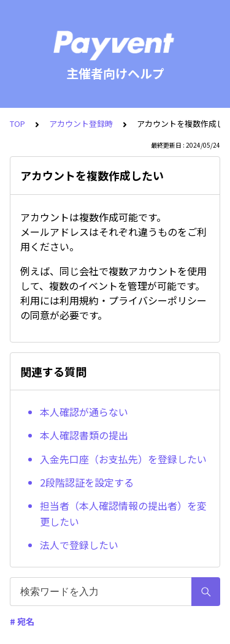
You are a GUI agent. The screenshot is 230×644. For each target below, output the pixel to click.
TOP (17, 123)
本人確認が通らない (84, 412)
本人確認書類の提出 (84, 435)
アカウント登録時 (81, 123)
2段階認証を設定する (87, 482)
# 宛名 (22, 621)
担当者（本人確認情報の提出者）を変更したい (123, 513)
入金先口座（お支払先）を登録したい (123, 459)
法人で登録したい (79, 545)
